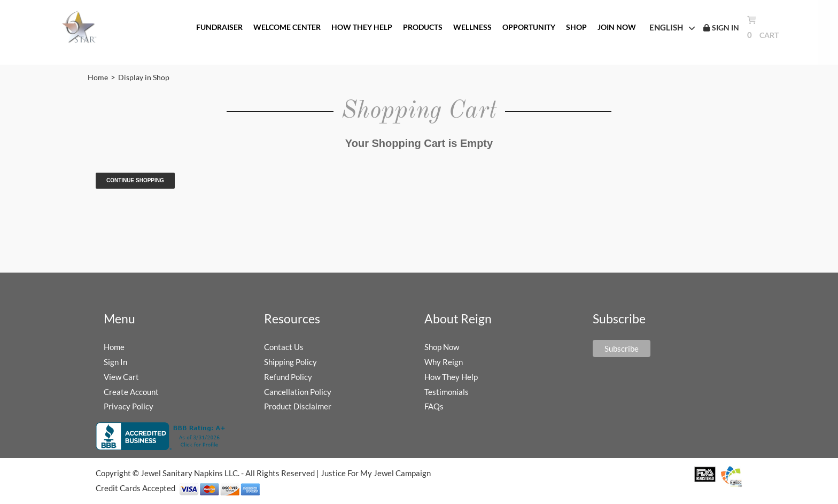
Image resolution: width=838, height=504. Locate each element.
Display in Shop (144, 77)
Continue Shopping (135, 180)
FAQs (434, 406)
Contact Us (284, 347)
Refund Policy (288, 377)
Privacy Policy (129, 406)
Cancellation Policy (298, 392)
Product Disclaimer (298, 406)
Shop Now (442, 347)
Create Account (131, 392)
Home (98, 77)
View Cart (121, 377)
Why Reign (444, 362)
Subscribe (622, 348)
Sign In (115, 362)
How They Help (451, 377)
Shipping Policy (290, 362)
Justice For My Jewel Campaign (376, 473)
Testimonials (447, 392)
